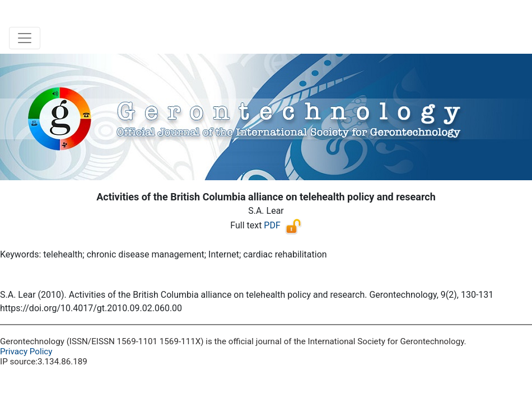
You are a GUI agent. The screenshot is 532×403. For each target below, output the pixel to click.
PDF (272, 225)
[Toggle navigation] (25, 38)
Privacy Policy (26, 352)
